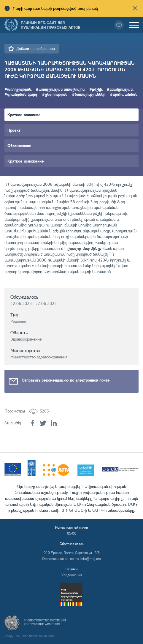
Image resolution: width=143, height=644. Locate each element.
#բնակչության (120, 89)
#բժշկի (96, 89)
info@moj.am (91, 559)
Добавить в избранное (36, 48)
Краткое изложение (26, 161)
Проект (14, 130)
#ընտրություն (55, 94)
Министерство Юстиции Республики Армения (45, 622)
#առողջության (18, 89)
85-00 (72, 533)
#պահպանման (124, 94)
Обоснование (19, 145)
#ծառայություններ (89, 94)
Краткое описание (24, 115)
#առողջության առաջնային (60, 89)
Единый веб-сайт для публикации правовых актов (51, 25)
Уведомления (72, 575)
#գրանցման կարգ (21, 94)
